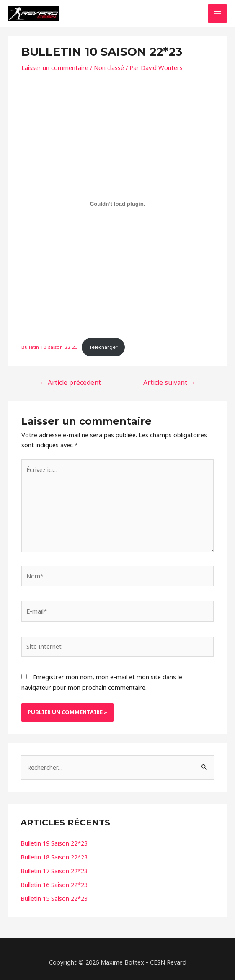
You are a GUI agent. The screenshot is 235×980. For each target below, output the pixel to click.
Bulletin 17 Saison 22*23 (54, 871)
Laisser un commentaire (55, 67)
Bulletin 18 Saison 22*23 (54, 857)
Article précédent (70, 382)
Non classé (109, 67)
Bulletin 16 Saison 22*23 (54, 885)
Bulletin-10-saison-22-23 (50, 347)
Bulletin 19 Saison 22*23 (54, 843)
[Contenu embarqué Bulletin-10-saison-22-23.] (117, 204)
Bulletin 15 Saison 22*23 (54, 898)
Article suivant (169, 382)
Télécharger (103, 347)
